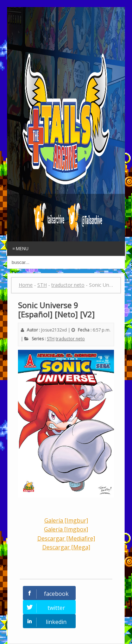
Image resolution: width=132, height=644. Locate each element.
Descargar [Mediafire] (66, 538)
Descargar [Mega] (66, 547)
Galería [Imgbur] (66, 520)
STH (51, 339)
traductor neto (70, 339)
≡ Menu (20, 248)
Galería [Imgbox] (66, 529)
